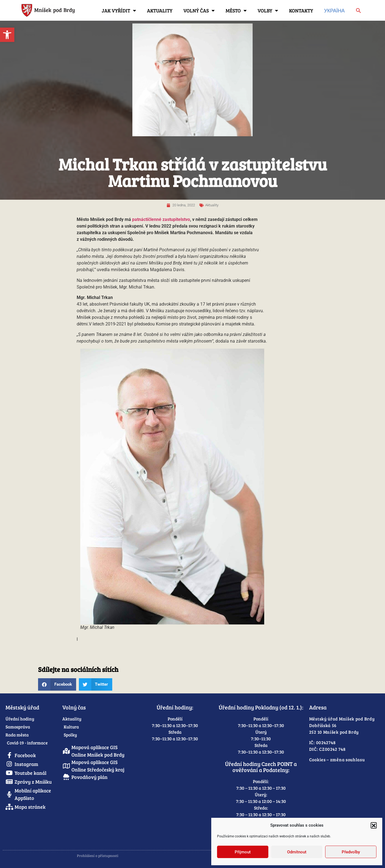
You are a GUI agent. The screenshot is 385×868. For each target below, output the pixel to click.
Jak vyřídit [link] (119, 10)
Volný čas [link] (199, 10)
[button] (374, 825)
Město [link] (236, 10)
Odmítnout (297, 852)
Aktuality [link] (160, 10)
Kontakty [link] (301, 10)
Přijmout (243, 852)
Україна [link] (334, 10)
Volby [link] (268, 10)
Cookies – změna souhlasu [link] (337, 759)
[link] (7, 35)
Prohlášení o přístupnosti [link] (98, 856)
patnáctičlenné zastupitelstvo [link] (161, 219)
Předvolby (351, 852)
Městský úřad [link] (22, 707)
